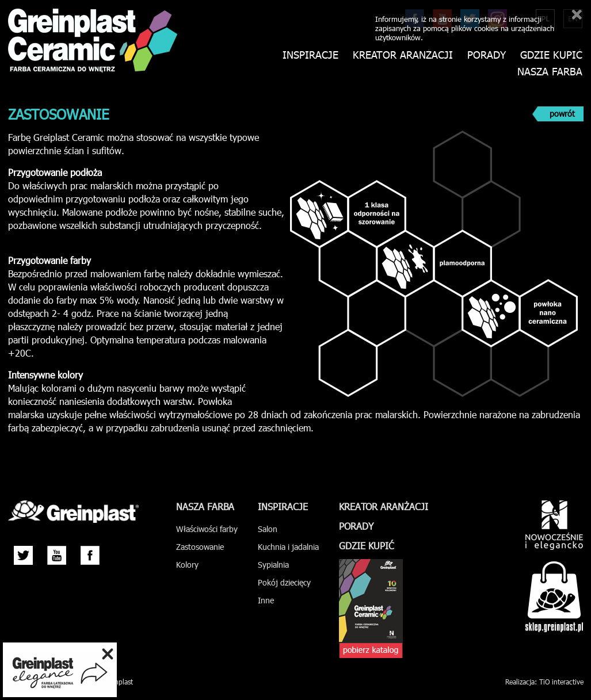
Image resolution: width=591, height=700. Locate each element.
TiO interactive (561, 682)
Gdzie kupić (551, 55)
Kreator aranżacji (403, 55)
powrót (562, 114)
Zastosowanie (200, 547)
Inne (266, 600)
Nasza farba (550, 72)
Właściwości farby (207, 529)
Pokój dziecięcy (284, 582)
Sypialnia (273, 565)
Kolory (187, 565)
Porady (487, 55)
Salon (268, 529)
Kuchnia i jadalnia (288, 547)
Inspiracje (310, 55)
